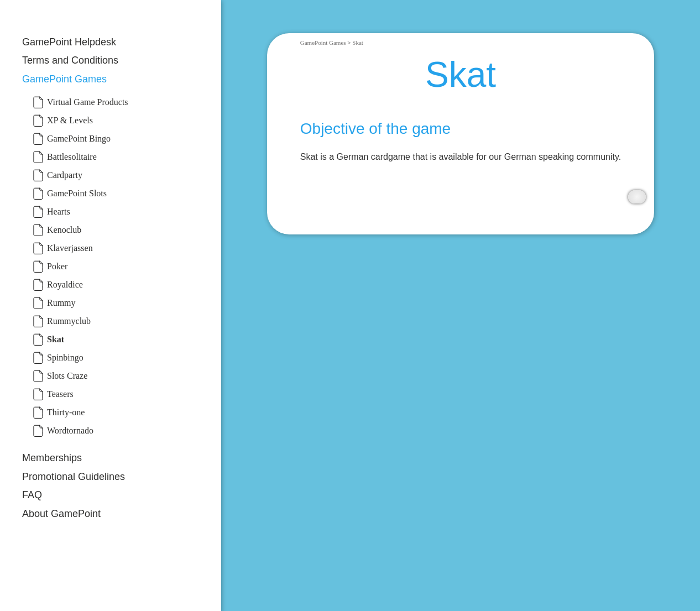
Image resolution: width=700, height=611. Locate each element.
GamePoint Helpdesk (69, 42)
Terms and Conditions (70, 60)
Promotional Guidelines (74, 477)
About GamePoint (61, 514)
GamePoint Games (64, 79)
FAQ (32, 495)
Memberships (52, 458)
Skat (358, 43)
